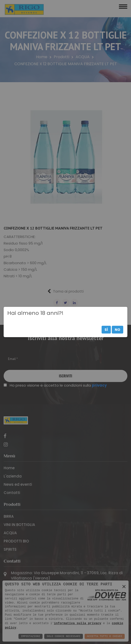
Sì (106, 330)
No (118, 330)
